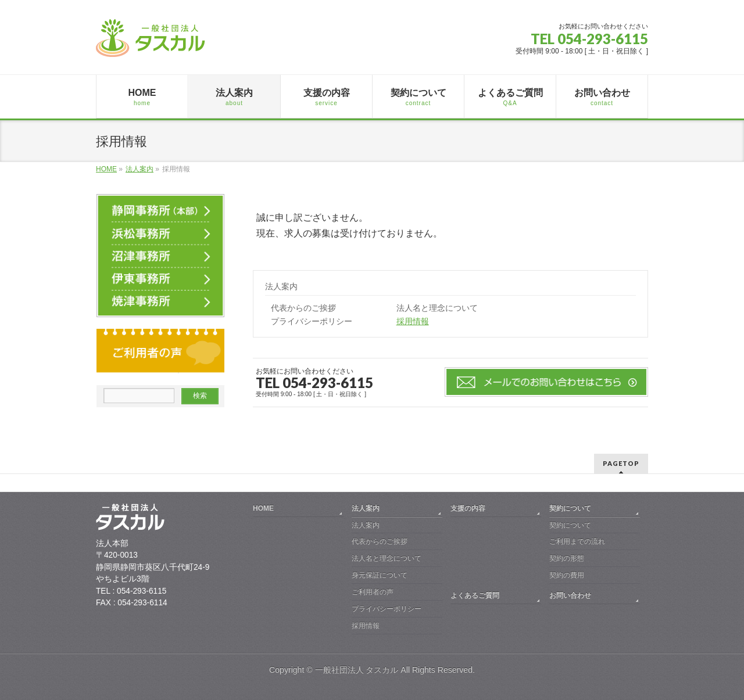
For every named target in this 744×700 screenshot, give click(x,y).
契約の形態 (567, 558)
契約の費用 (567, 575)
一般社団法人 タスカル (357, 670)
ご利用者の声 (373, 592)
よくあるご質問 (475, 595)
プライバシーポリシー (312, 322)
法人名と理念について (437, 308)
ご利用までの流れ (577, 541)
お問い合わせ (570, 595)
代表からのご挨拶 (303, 308)
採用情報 (413, 322)
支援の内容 (468, 508)
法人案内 (281, 286)
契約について (570, 508)
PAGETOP (621, 463)
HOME (263, 508)
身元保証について (380, 575)
